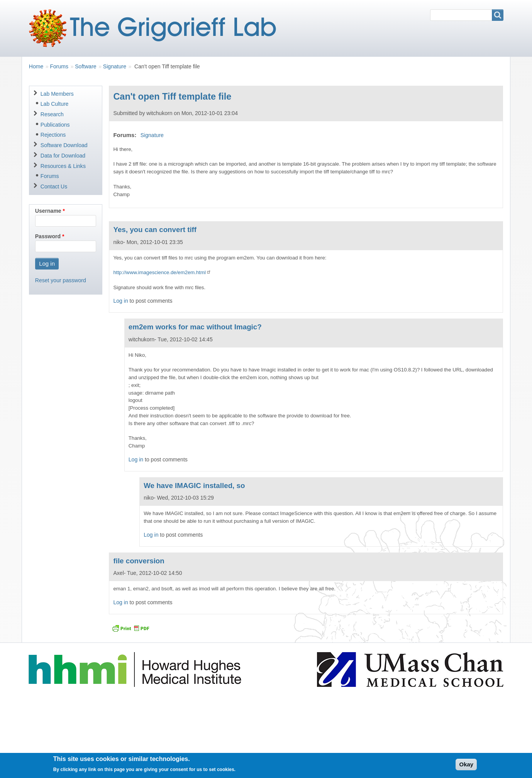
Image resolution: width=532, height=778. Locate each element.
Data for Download (63, 156)
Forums (59, 66)
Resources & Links (63, 166)
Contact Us (54, 186)
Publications (55, 125)
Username (48, 211)
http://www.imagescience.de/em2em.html (162, 272)
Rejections (53, 135)
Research (52, 114)
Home (36, 66)
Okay (466, 767)
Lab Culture (55, 104)
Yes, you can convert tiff (155, 230)
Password (48, 236)
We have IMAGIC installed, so (194, 486)
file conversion (139, 561)
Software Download (64, 145)
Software (86, 66)
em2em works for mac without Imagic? (195, 327)
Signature (115, 66)
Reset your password (61, 280)
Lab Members (57, 94)
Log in (120, 301)
